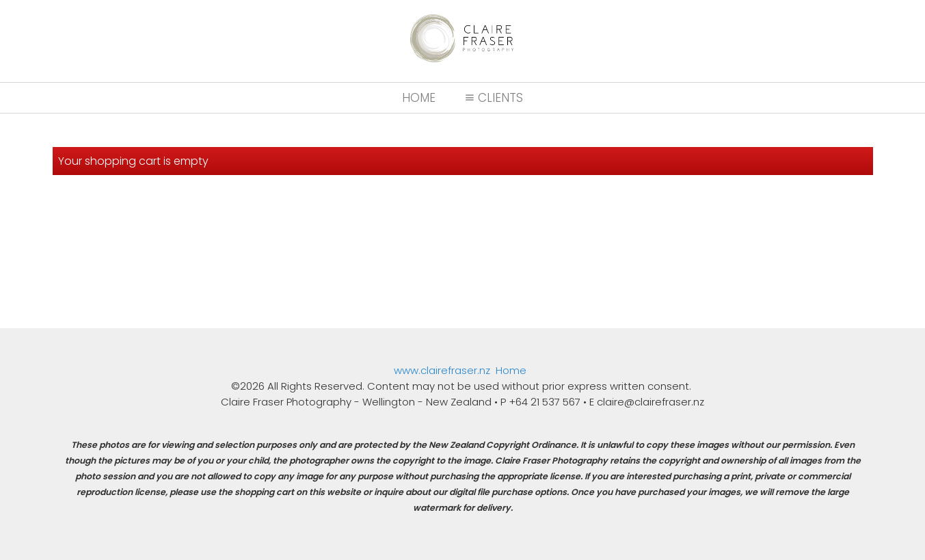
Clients (492, 98)
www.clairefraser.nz (442, 370)
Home (419, 98)
